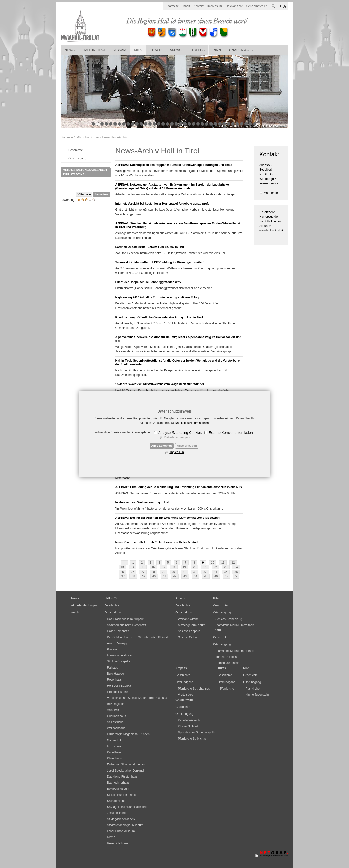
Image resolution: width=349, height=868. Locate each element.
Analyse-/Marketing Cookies (180, 433)
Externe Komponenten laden (230, 433)
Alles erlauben (187, 446)
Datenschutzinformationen (192, 423)
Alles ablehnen (162, 446)
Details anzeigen (177, 437)
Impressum (177, 452)
